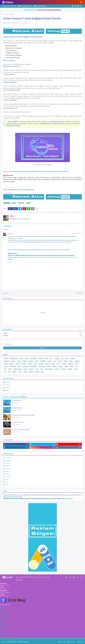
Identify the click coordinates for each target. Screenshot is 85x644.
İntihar (30, 364)
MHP (19, 366)
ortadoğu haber (17, 408)
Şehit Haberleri (49, 369)
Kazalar (47, 364)
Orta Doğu (42, 366)
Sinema (25, 369)
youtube (7, 390)
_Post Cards (4, 621)
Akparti (6, 359)
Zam (42, 372)
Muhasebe (26, 366)
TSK (9, 372)
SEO (77, 366)
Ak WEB (43, 313)
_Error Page (4, 624)
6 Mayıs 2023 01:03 (77, 234)
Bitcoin (41, 359)
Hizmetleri (25, 6)
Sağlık (28, 203)
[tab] (42, 606)
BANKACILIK (34, 359)
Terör (76, 369)
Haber (12, 14)
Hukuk (6, 364)
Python (55, 366)
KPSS (58, 364)
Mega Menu (4, 608)
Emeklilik (43, 361)
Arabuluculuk (14, 359)
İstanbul (41, 364)
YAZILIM (42, 336)
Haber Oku (7, 466)
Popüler (6, 397)
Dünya (19, 361)
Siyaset (32, 369)
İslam (35, 364)
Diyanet (13, 361)
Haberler (21, 203)
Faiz (55, 361)
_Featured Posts (5, 612)
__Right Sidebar (5, 617)
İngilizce (12, 364)
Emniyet (49, 361)
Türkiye (14, 372)
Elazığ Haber (8, 460)
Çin (62, 359)
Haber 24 (7, 471)
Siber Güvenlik (17, 369)
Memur (6, 366)
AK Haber (7, 469)
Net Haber (7, 463)
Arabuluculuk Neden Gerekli (21, 430)
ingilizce (19, 639)
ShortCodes (4, 629)
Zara (12, 216)
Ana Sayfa (6, 14)
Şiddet (57, 369)
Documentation (5, 628)
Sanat (72, 366)
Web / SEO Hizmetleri (9, 6)
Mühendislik (34, 366)
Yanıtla (10, 262)
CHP (51, 359)
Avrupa (21, 359)
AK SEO (5, 229)
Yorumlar (23, 397)
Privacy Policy (4, 637)
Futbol (65, 361)
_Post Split (3, 622)
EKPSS (37, 361)
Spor (37, 369)
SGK (5, 369)
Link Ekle (64, 364)
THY (5, 372)
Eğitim (25, 361)
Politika (49, 366)
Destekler (7, 361)
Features (3, 610)
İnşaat (18, 364)
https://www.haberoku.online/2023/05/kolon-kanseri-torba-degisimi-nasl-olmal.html (39, 171)
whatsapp (7, 385)
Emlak (6, 482)
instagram (7, 388)
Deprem (73, 359)
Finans (60, 361)
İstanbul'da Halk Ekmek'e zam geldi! (24, 415)
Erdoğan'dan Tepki (18, 422)
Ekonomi (31, 361)
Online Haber (8, 458)
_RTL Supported (5, 626)
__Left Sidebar (5, 615)
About (2, 633)
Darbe (67, 359)
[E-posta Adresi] (42, 344)
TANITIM (63, 369)
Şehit (42, 369)
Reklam (61, 366)
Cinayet (57, 359)
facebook (7, 382)
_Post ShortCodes (6, 613)
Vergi (25, 372)
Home (2, 606)
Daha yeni (6, 293)
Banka (27, 359)
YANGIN (31, 372)
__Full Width (4, 619)
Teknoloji (70, 369)
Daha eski (79, 293)
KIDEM (53, 364)
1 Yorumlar (25, 23)
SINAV (10, 369)
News (6, 479)
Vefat (20, 372)
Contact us (4, 635)
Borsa (47, 359)
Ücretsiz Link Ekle (40, 6)
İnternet (24, 364)
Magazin (71, 364)
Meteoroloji (13, 366)
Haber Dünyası (17, 401)
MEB (76, 364)
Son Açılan (14, 397)
